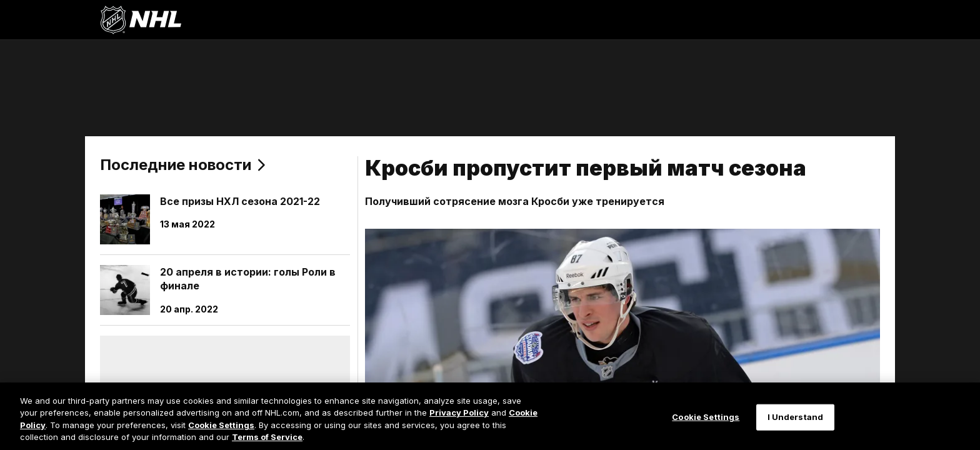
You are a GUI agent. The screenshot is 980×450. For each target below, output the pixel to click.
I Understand (796, 417)
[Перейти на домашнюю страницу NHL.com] (141, 20)
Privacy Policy (459, 412)
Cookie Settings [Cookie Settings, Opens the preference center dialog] (706, 417)
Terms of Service (267, 437)
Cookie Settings (221, 425)
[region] (490, 416)
